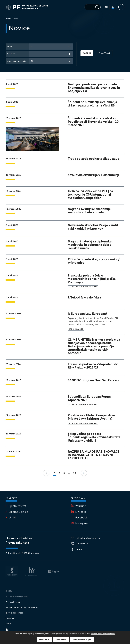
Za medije (10, 618)
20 (75, 473)
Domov (8, 19)
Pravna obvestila (13, 602)
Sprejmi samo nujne (82, 640)
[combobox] (51, 47)
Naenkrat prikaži (17, 61)
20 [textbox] (32, 61)
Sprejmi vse (61, 640)
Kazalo (8, 624)
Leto (10, 47)
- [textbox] (31, 46)
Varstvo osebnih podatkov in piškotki (22, 608)
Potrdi (87, 53)
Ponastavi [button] (104, 53)
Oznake (11, 54)
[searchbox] (31, 54)
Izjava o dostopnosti (14, 613)
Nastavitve (44, 640)
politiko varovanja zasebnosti (103, 634)
